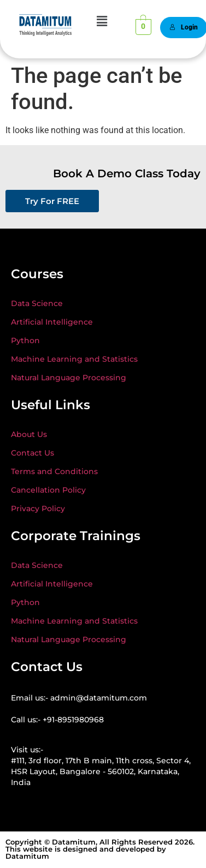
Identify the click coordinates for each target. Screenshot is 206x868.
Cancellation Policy (48, 490)
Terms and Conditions (54, 471)
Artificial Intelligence (52, 322)
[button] (102, 21)
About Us (29, 434)
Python (25, 340)
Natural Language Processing (69, 378)
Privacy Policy (38, 508)
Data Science (37, 303)
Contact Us (33, 453)
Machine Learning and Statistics (74, 359)
